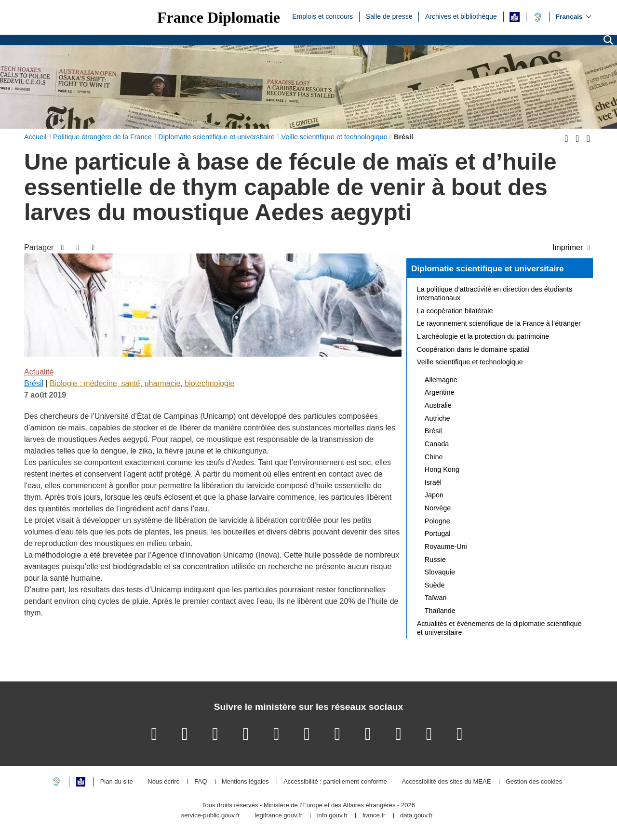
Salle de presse (389, 16)
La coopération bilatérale (455, 311)
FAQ (201, 782)
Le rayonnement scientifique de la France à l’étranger (499, 323)
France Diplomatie (219, 17)
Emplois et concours (322, 16)
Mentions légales (245, 782)
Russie (435, 560)
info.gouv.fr (332, 816)
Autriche (437, 418)
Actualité (39, 372)
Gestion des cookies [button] (534, 782)
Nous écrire (163, 782)
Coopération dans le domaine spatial (473, 349)
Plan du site (117, 782)
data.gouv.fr (416, 816)
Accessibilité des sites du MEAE (446, 782)
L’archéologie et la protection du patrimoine (483, 336)
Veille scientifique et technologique (470, 362)
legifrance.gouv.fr (278, 816)
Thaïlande (440, 611)
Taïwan (436, 598)
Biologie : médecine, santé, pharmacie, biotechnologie (142, 383)
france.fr (374, 816)
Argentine (440, 392)
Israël (433, 482)
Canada (437, 444)
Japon (434, 495)
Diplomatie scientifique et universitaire (488, 268)
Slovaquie (440, 572)
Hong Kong (442, 469)
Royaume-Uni (446, 547)
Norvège (438, 508)
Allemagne (441, 380)
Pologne (437, 521)
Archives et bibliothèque (461, 16)
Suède (435, 585)
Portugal (438, 533)
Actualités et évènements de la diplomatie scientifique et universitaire (499, 628)
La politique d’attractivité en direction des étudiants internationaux (495, 293)
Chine (434, 457)
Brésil (34, 383)
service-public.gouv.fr (211, 816)
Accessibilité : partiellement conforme (335, 782)
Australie (438, 405)
